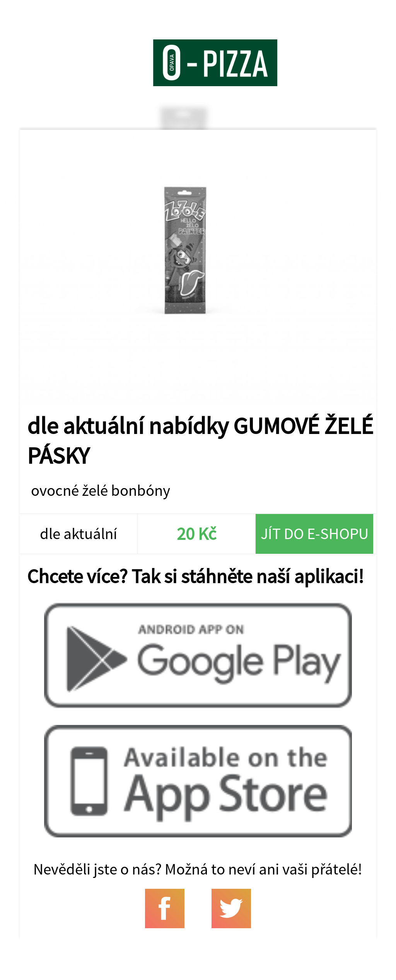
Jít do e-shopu (315, 533)
